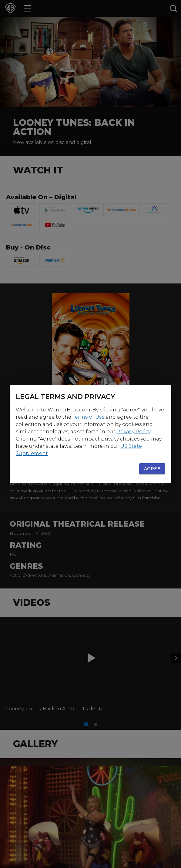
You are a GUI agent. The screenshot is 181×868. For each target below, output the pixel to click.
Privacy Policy (133, 432)
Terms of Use (89, 417)
